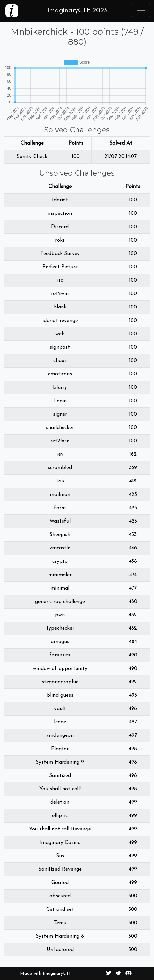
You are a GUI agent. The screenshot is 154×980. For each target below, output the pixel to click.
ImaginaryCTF (57, 974)
